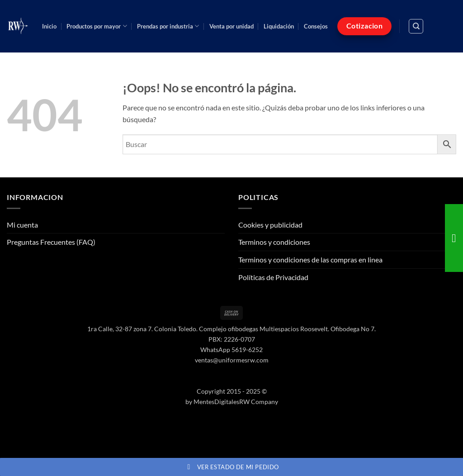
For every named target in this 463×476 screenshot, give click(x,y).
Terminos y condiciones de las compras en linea (310, 259)
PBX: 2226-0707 (232, 339)
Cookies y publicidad (270, 225)
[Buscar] (416, 26)
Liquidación (279, 26)
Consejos (316, 26)
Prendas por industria (168, 26)
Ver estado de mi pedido (232, 467)
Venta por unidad (231, 26)
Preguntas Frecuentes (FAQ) (51, 242)
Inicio (49, 26)
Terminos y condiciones (274, 242)
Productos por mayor (97, 26)
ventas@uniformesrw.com (232, 360)
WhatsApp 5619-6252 (231, 350)
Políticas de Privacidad (273, 277)
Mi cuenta (22, 225)
